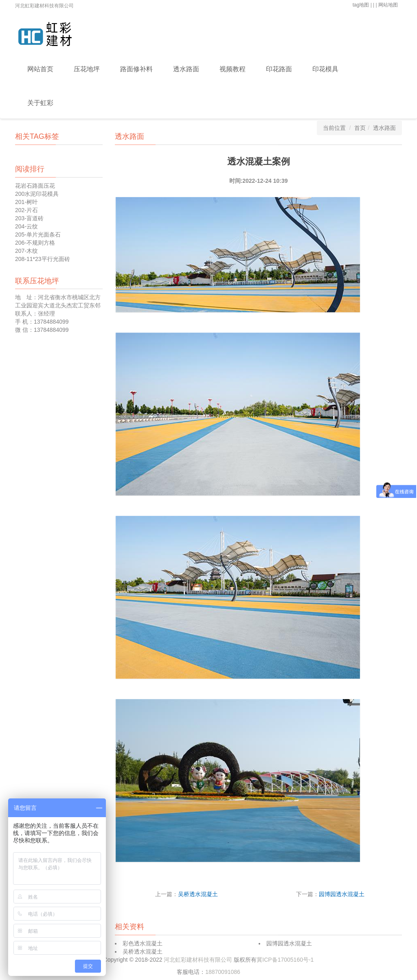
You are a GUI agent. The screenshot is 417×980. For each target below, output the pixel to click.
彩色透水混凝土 (143, 943)
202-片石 (26, 210)
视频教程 (233, 69)
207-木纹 (26, 251)
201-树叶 (26, 202)
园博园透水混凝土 (342, 894)
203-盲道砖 (29, 218)
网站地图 (388, 5)
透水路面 (186, 69)
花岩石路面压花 (35, 186)
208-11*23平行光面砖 (43, 259)
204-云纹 (26, 226)
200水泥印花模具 (37, 194)
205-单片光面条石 (38, 235)
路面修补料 (136, 69)
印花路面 (279, 69)
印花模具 (325, 69)
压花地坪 (87, 69)
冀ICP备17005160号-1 (285, 960)
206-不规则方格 (35, 243)
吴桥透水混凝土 (198, 894)
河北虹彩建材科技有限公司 (199, 960)
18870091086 (223, 972)
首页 (360, 128)
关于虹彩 (40, 103)
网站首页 (40, 69)
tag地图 (361, 5)
